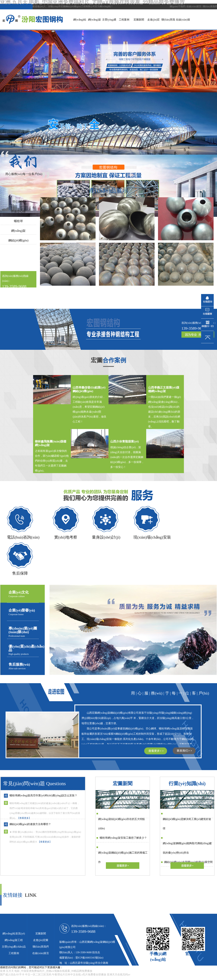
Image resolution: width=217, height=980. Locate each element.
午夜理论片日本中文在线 (66, 975)
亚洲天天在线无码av (119, 975)
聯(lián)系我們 (210, 6)
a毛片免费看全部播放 (94, 975)
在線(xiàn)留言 (194, 6)
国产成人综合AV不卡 (12, 975)
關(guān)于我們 (177, 6)
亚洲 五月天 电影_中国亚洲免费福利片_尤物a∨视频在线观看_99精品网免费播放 (46, 971)
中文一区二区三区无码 (38, 975)
